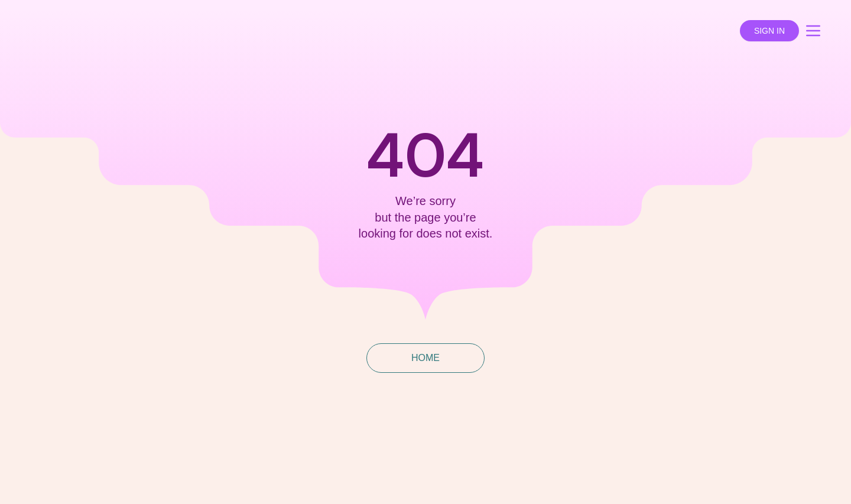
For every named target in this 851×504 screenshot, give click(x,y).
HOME (425, 358)
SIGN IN (769, 31)
